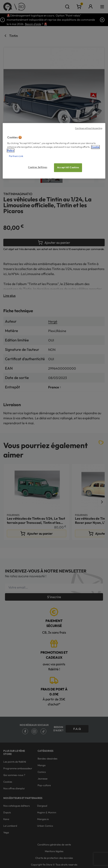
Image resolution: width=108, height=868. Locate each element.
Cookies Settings (38, 167)
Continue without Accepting (89, 128)
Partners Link (16, 156)
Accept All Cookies (68, 167)
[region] (54, 151)
